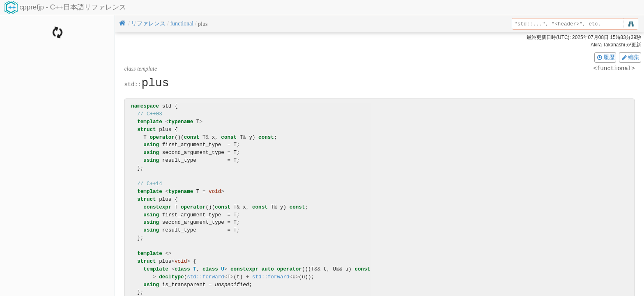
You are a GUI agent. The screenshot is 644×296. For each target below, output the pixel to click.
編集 (630, 57)
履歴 (605, 57)
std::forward (206, 277)
